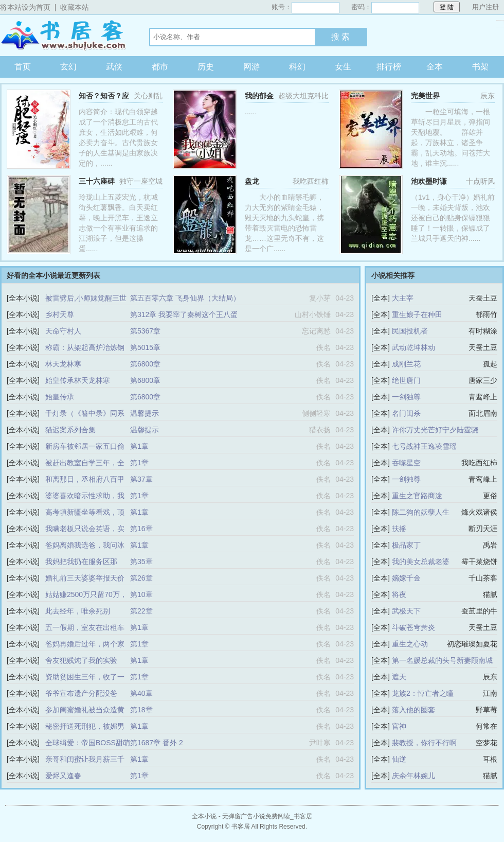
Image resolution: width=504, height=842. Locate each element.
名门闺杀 (406, 413)
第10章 (141, 594)
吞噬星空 (406, 463)
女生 (343, 67)
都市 (160, 67)
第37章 (141, 479)
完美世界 (425, 96)
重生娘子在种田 (417, 314)
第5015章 (145, 347)
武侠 (114, 67)
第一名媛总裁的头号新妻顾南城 (442, 660)
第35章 (141, 562)
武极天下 (406, 611)
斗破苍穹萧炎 (413, 627)
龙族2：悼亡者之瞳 (423, 693)
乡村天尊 (60, 314)
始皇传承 (60, 397)
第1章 (139, 446)
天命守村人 (63, 331)
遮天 (399, 677)
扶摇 (399, 529)
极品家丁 (406, 545)
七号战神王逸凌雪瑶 (424, 446)
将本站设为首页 (25, 7)
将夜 (399, 594)
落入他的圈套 (413, 710)
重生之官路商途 (417, 496)
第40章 (141, 693)
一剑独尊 (406, 397)
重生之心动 (410, 644)
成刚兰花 (406, 364)
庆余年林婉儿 (413, 776)
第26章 (141, 578)
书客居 (64, 36)
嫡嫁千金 (406, 578)
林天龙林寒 (63, 364)
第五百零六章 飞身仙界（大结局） (185, 298)
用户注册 (485, 7)
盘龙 (252, 181)
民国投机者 (410, 331)
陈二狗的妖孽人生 (421, 512)
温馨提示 (145, 413)
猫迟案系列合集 (70, 430)
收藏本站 (75, 7)
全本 (435, 67)
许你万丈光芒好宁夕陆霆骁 (435, 430)
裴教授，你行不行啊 (424, 743)
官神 (399, 726)
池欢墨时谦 (429, 181)
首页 (23, 67)
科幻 (297, 67)
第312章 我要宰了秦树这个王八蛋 (184, 314)
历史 (206, 67)
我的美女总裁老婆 (421, 562)
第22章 (141, 611)
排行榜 (389, 67)
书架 (480, 67)
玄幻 (68, 67)
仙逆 (399, 759)
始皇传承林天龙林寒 (78, 380)
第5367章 (145, 331)
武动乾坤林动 (413, 347)
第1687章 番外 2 (157, 743)
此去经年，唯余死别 (78, 611)
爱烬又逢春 (63, 776)
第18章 (141, 710)
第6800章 (145, 364)
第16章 (141, 529)
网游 (251, 67)
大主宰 (403, 298)
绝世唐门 (406, 380)
